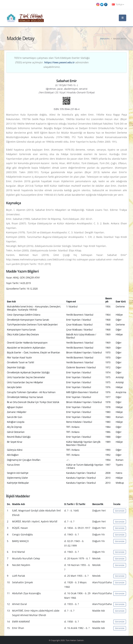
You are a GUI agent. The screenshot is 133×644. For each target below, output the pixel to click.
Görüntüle (120, 511)
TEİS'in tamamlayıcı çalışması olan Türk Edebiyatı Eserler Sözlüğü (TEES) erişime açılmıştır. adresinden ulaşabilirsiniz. (52, 62)
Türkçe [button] (118, 4)
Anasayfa (105, 39)
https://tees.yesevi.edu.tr (59, 62)
